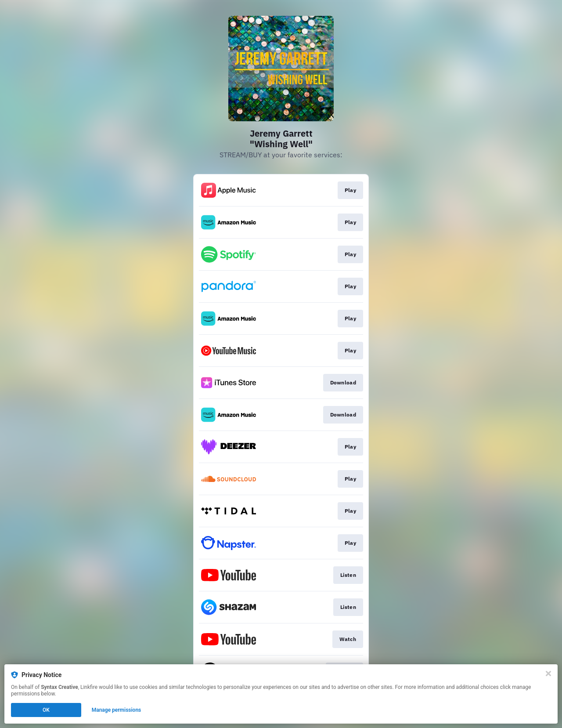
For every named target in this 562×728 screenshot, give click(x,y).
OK (46, 710)
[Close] (548, 674)
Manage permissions (117, 710)
